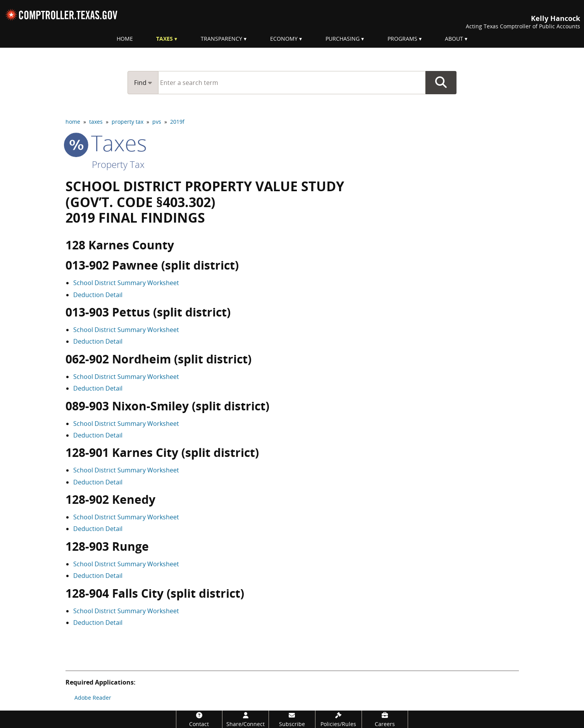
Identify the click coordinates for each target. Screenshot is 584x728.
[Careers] (385, 719)
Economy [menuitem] (284, 39)
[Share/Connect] (245, 719)
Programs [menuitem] (402, 39)
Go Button (441, 83)
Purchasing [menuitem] (343, 39)
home (73, 122)
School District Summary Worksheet (126, 283)
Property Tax (118, 164)
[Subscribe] (292, 719)
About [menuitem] (454, 39)
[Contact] (199, 719)
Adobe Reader (93, 698)
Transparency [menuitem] (221, 39)
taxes (96, 122)
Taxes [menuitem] (165, 39)
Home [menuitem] (125, 39)
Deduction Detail (98, 295)
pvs (157, 122)
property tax (127, 122)
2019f (177, 122)
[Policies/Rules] (339, 719)
